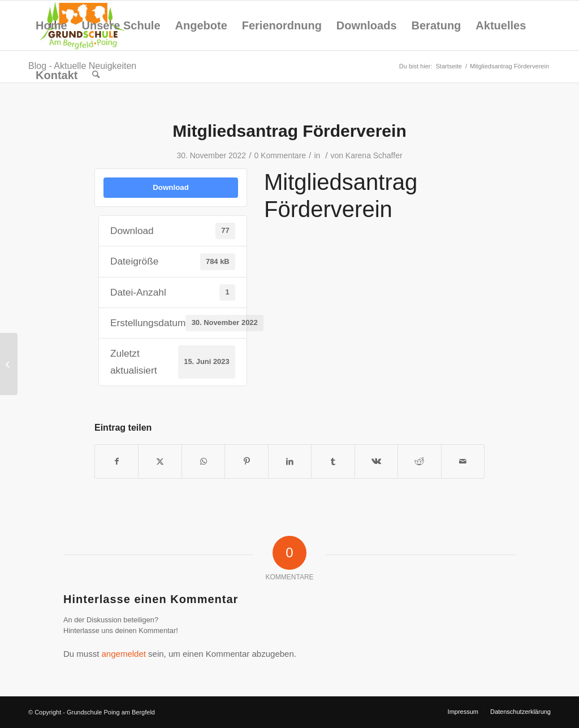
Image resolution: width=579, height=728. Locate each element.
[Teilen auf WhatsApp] (203, 461)
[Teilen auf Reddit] (419, 461)
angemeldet (124, 654)
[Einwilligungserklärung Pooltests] (9, 364)
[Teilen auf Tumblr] (333, 461)
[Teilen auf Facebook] (116, 461)
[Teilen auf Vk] (376, 461)
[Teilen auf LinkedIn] (290, 461)
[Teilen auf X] (160, 461)
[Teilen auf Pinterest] (246, 461)
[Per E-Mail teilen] (463, 461)
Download (171, 187)
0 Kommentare (280, 155)
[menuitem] (51, 25)
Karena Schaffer (374, 155)
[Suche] (96, 75)
